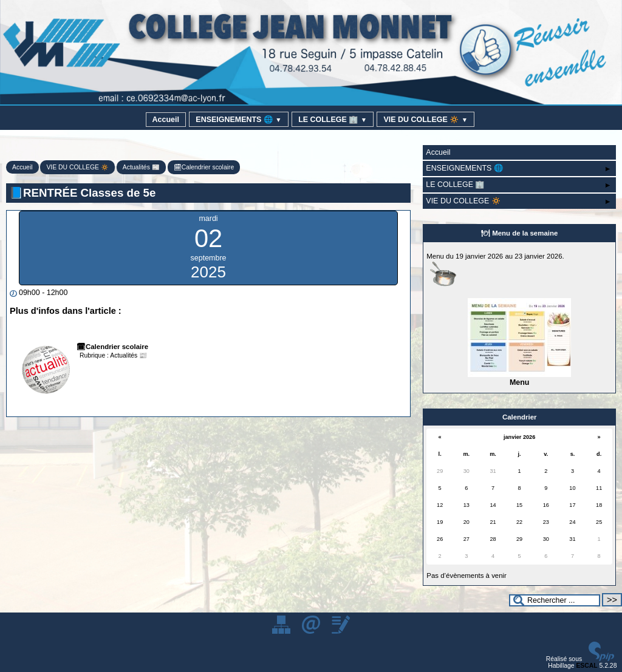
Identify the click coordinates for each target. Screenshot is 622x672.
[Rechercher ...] (555, 600)
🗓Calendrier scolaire (204, 167)
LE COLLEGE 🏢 (333, 120)
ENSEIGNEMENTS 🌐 (238, 120)
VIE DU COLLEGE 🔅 (425, 120)
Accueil (166, 120)
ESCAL (586, 666)
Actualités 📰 (141, 167)
